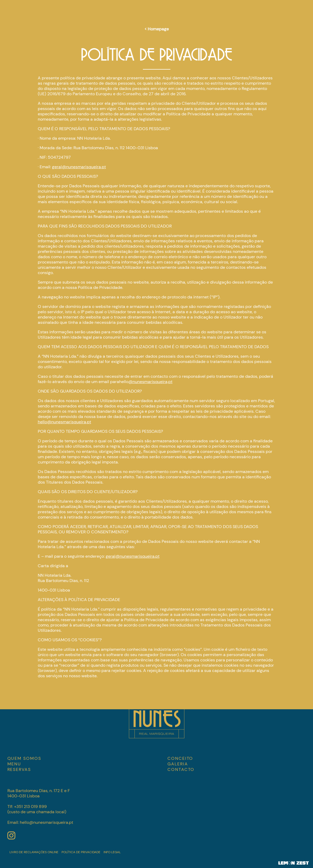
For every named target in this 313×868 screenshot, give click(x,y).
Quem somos (24, 758)
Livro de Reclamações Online (34, 852)
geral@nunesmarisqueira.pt (79, 167)
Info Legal (112, 852)
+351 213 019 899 (30, 806)
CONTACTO (181, 769)
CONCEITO (180, 758)
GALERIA (178, 764)
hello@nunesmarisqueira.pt (64, 422)
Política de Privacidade (81, 852)
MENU (14, 764)
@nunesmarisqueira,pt (150, 382)
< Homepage (157, 29)
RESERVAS (19, 769)
